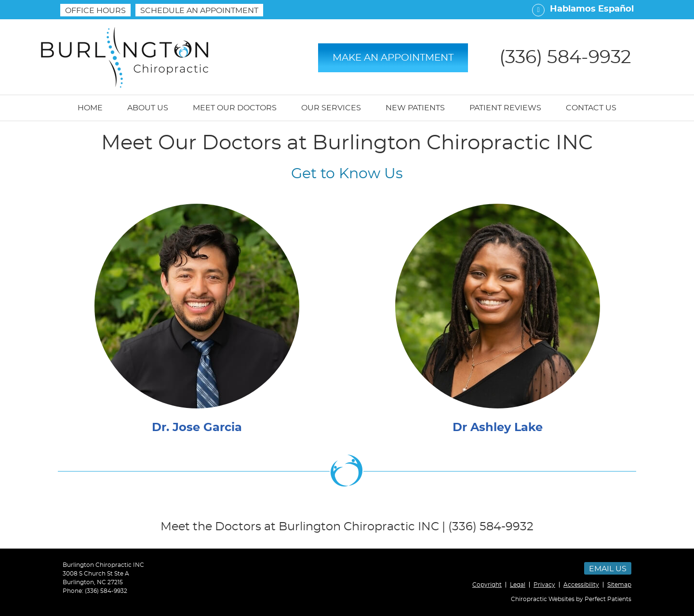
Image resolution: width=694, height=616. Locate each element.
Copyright (487, 585)
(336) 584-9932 (106, 591)
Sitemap (619, 585)
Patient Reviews (505, 108)
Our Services (331, 108)
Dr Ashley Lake (498, 428)
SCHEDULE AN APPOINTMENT (199, 11)
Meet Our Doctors (235, 108)
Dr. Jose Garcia (197, 428)
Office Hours (95, 11)
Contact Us (591, 108)
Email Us (608, 569)
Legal (518, 585)
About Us (148, 108)
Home (90, 108)
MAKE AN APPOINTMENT (393, 58)
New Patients (415, 108)
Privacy (544, 585)
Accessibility (581, 585)
